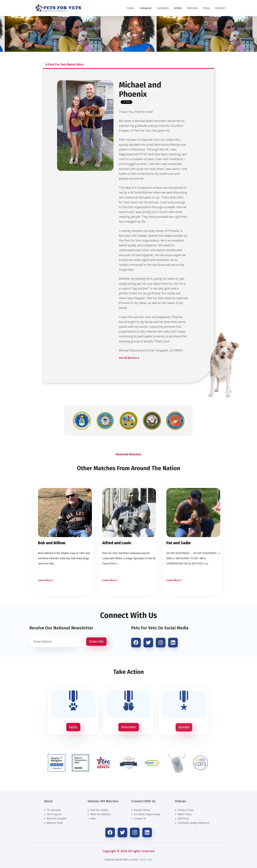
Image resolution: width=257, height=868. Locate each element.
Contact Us (139, 819)
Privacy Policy (184, 810)
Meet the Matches (99, 814)
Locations (163, 8)
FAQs (92, 819)
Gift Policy (182, 819)
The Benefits (52, 810)
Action (178, 8)
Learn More (46, 580)
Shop (206, 8)
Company (146, 8)
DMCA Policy (183, 814)
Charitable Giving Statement (192, 823)
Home (131, 8)
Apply (73, 727)
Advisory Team (53, 823)
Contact (220, 8)
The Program (53, 814)
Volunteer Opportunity (146, 814)
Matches (193, 8)
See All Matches (129, 358)
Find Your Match (98, 810)
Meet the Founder (55, 819)
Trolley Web (146, 860)
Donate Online (141, 810)
